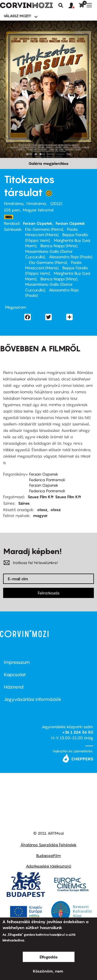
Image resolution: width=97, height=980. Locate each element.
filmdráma (14, 203)
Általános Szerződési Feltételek (48, 845)
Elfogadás (49, 957)
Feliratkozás (49, 593)
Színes (24, 503)
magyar (40, 515)
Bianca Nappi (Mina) (59, 246)
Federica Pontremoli (47, 480)
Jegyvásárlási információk (33, 699)
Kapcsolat (15, 675)
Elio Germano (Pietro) (44, 229)
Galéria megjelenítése (48, 163)
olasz (42, 510)
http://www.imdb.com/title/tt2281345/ (9, 217)
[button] (74, 6)
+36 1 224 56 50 (78, 732)
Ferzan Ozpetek (38, 223)
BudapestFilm (48, 856)
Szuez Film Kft (41, 497)
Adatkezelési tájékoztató (48, 866)
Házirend (14, 687)
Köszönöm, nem (48, 971)
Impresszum (17, 662)
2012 (56, 203)
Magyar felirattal (38, 210)
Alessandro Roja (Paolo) (71, 257)
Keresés (61, 5)
